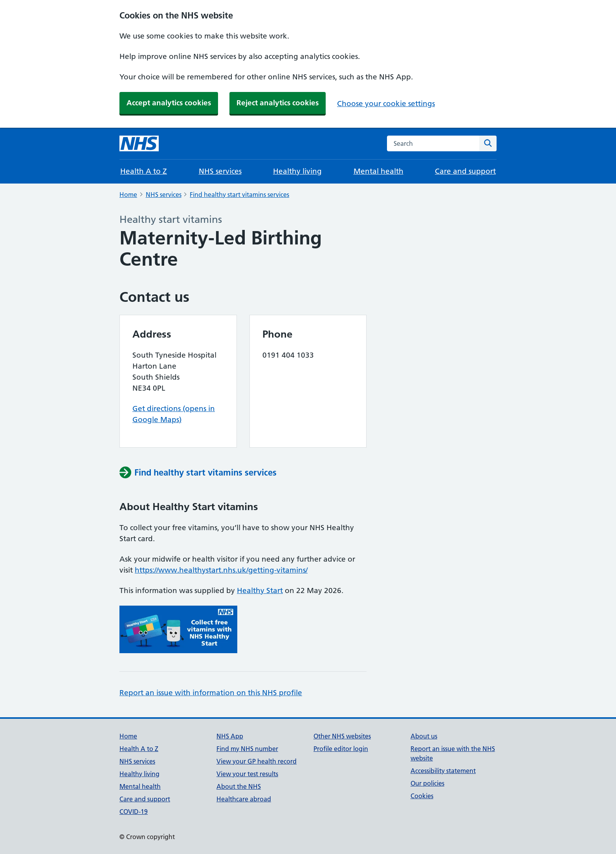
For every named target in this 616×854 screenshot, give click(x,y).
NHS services (220, 171)
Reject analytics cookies (278, 103)
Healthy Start (260, 590)
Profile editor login (341, 749)
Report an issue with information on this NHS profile (211, 693)
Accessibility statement (443, 771)
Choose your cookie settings (386, 104)
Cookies (422, 796)
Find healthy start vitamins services (239, 195)
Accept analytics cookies (169, 103)
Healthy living (297, 171)
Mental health (379, 171)
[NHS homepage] (139, 143)
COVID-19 (134, 812)
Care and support (465, 171)
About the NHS (239, 786)
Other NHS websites (342, 736)
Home (128, 195)
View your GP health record (257, 761)
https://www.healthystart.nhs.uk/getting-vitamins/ (221, 570)
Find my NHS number (247, 749)
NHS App (230, 736)
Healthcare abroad (244, 799)
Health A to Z (144, 171)
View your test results (247, 774)
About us (424, 736)
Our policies (427, 783)
